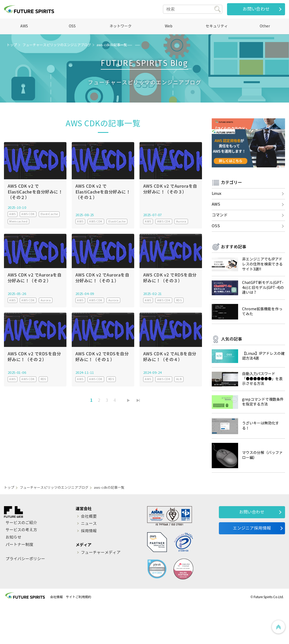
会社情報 (56, 635)
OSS (72, 26)
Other (265, 26)
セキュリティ (217, 26)
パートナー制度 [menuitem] (19, 583)
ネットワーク (121, 26)
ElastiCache (49, 214)
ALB (179, 379)
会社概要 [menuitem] (89, 554)
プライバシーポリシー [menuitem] (25, 597)
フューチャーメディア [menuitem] (101, 591)
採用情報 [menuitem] (89, 569)
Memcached (18, 221)
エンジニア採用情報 (252, 566)
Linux (216, 232)
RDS (179, 300)
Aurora (181, 221)
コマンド (220, 253)
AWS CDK (28, 214)
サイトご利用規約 (79, 635)
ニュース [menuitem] (89, 562)
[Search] (193, 9)
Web (169, 26)
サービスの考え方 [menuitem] (21, 568)
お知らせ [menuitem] (13, 576)
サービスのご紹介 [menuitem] (21, 561)
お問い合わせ (256, 9)
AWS (24, 26)
